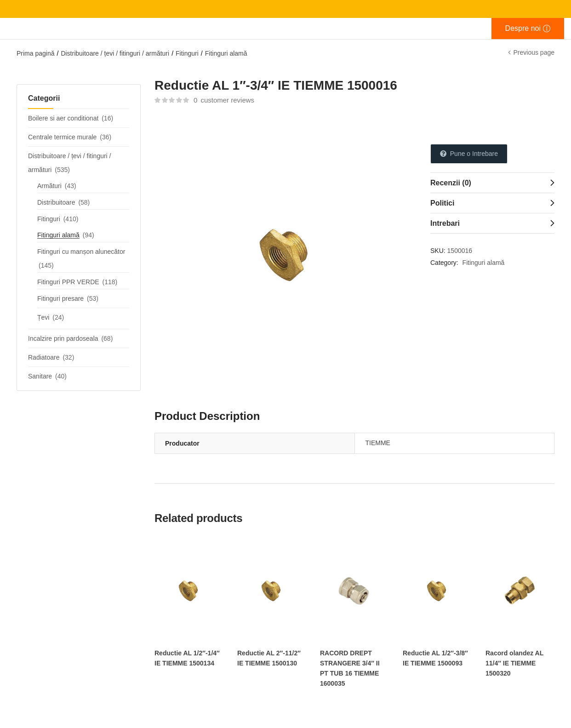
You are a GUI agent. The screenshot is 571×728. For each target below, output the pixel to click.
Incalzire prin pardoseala (63, 338)
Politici (442, 203)
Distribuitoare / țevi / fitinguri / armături (115, 53)
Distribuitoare (56, 202)
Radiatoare (44, 357)
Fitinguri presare (60, 298)
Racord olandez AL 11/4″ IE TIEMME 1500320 (514, 663)
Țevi (43, 317)
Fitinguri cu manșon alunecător (81, 252)
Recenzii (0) (451, 183)
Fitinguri (187, 53)
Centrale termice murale (62, 137)
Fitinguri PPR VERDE (68, 282)
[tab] (492, 183)
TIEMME (378, 443)
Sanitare (40, 376)
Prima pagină (36, 53)
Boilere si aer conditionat (63, 118)
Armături (49, 186)
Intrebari (445, 223)
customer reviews (224, 100)
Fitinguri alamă (226, 53)
